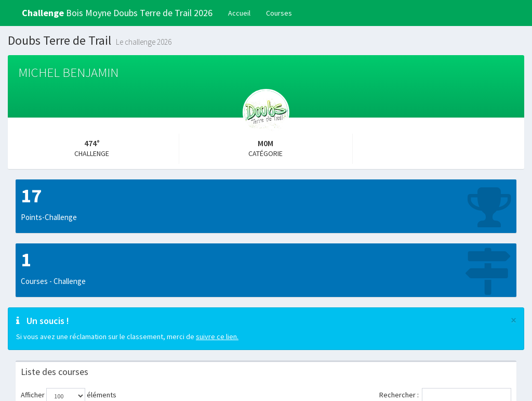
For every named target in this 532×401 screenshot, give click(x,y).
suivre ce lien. (217, 337)
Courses (279, 13)
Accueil (239, 13)
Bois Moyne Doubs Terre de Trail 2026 (117, 13)
